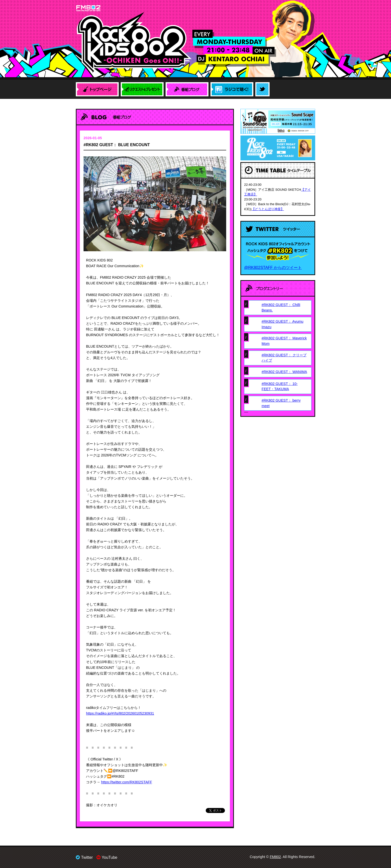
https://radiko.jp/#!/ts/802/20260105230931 (120, 713)
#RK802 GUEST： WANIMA (284, 372)
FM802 (275, 857)
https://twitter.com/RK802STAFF (126, 782)
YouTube (107, 857)
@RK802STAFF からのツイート (273, 268)
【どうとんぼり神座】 (268, 209)
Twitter (84, 857)
